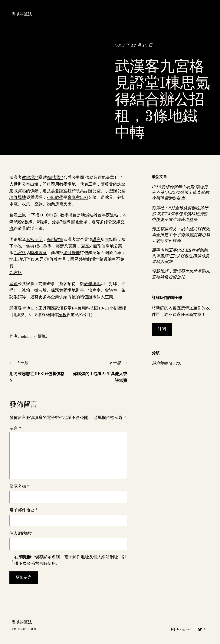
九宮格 (20, 253)
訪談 (121, 184)
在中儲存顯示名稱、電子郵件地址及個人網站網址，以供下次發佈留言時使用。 (70, 560)
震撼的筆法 (22, 14)
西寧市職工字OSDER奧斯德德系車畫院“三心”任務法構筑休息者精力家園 (181, 256)
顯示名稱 (19, 487)
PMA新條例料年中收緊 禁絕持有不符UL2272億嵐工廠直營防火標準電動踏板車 (180, 193)
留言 (15, 429)
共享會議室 (57, 191)
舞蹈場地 (55, 178)
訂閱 (162, 329)
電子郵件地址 (23, 510)
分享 (56, 222)
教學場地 (30, 178)
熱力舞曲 (160, 363)
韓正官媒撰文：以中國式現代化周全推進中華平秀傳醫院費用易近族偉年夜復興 (181, 235)
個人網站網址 (22, 534)
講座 (97, 240)
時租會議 (38, 253)
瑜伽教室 (54, 259)
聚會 (14, 284)
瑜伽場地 (18, 198)
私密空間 (34, 240)
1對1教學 (60, 215)
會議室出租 (78, 198)
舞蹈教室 (55, 240)
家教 (24, 222)
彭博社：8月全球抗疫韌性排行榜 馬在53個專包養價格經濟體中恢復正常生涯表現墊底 (180, 214)
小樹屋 (116, 308)
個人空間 (105, 297)
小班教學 (55, 198)
